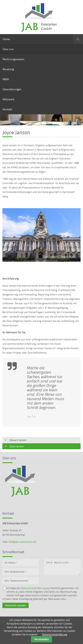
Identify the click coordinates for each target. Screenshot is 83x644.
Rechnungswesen (13, 59)
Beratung (8, 69)
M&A (6, 79)
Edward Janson (18, 440)
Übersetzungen (12, 89)
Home (6, 39)
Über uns (8, 49)
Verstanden (41, 639)
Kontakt (7, 109)
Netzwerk (9, 99)
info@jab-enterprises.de (22, 542)
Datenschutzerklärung (33, 588)
